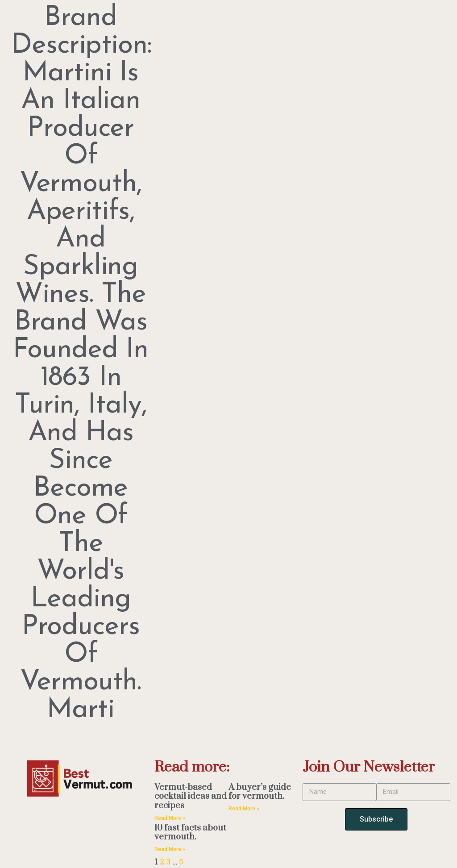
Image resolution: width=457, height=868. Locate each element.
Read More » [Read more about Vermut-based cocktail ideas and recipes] (170, 818)
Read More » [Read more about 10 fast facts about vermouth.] (170, 849)
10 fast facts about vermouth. (190, 833)
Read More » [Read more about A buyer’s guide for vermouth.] (244, 809)
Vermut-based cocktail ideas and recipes (191, 797)
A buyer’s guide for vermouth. (260, 792)
